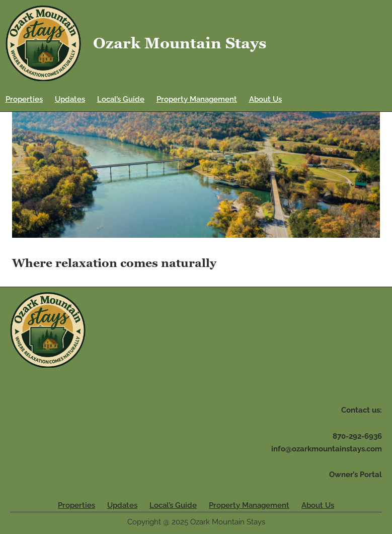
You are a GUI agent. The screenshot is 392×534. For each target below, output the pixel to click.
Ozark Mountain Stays (180, 43)
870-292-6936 (357, 436)
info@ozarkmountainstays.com (327, 449)
